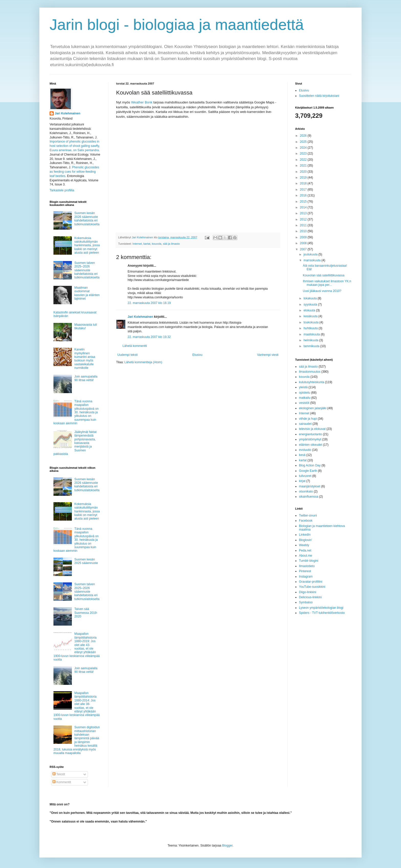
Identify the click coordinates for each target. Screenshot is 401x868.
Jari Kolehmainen (140, 317)
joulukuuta (311, 254)
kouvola (157, 244)
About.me (305, 556)
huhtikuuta (311, 328)
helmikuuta (311, 340)
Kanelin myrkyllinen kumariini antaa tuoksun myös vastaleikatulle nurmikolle (85, 359)
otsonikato (306, 491)
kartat (147, 244)
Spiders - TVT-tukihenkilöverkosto (322, 613)
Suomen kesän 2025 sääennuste (86, 561)
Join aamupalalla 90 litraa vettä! (86, 378)
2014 (304, 207)
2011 (304, 225)
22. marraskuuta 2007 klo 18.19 (149, 303)
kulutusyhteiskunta (312, 382)
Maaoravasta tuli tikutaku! (86, 326)
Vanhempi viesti (268, 355)
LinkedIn (305, 535)
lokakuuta (311, 298)
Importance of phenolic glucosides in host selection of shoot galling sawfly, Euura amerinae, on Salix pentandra (75, 146)
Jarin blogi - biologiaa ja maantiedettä (177, 25)
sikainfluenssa (309, 497)
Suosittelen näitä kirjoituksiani (319, 96)
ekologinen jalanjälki (313, 408)
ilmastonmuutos (310, 372)
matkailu (305, 398)
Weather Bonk (142, 102)
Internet (137, 244)
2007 (304, 249)
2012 (304, 219)
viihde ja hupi (308, 419)
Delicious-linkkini (310, 597)
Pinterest (305, 571)
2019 (304, 178)
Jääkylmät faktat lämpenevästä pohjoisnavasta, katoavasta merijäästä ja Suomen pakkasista (75, 443)
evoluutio (305, 450)
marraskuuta (313, 260)
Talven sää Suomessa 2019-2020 (86, 613)
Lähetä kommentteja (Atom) (143, 362)
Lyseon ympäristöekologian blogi (321, 608)
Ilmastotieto (307, 566)
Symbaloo (306, 602)
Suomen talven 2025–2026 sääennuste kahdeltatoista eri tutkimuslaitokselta (87, 270)
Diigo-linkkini (308, 592)
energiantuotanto (310, 434)
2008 (304, 243)
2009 (304, 237)
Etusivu (197, 355)
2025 (304, 142)
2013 (304, 213)
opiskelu (305, 393)
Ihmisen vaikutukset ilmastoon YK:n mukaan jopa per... (327, 283)
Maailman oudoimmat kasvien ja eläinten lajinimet (87, 293)
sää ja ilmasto (171, 244)
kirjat (302, 481)
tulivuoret (305, 476)
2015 (304, 202)
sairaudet (305, 424)
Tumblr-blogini (309, 561)
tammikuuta (312, 346)
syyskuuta (311, 304)
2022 (304, 160)
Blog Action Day (310, 465)
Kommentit (62, 782)
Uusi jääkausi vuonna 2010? (322, 291)
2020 (304, 172)
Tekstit (59, 774)
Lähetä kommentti (135, 346)
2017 (304, 190)
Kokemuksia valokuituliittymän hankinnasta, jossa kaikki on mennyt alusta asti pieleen (87, 245)
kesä (302, 455)
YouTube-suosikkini (312, 587)
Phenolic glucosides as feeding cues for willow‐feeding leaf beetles (74, 172)
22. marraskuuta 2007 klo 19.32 (149, 337)
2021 (304, 166)
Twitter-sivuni (308, 515)
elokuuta (310, 310)
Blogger (227, 846)
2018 (304, 183)
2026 (304, 136)
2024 (304, 148)
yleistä (303, 387)
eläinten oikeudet (311, 445)
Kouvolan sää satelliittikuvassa (324, 275)
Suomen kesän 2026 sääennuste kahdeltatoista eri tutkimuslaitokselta (87, 219)
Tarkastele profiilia (62, 190)
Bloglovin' (305, 540)
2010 (304, 231)
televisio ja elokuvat (312, 429)
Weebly (304, 545)
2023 (304, 154)
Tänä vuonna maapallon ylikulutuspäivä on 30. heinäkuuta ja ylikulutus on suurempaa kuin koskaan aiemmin (76, 412)
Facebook (306, 521)
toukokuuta (311, 322)
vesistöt (304, 403)
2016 (304, 195)
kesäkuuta (311, 316)
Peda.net (305, 550)
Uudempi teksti (127, 355)
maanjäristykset (310, 486)
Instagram (306, 577)
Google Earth (308, 471)
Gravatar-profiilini (311, 582)
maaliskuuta (312, 334)
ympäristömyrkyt (310, 439)
